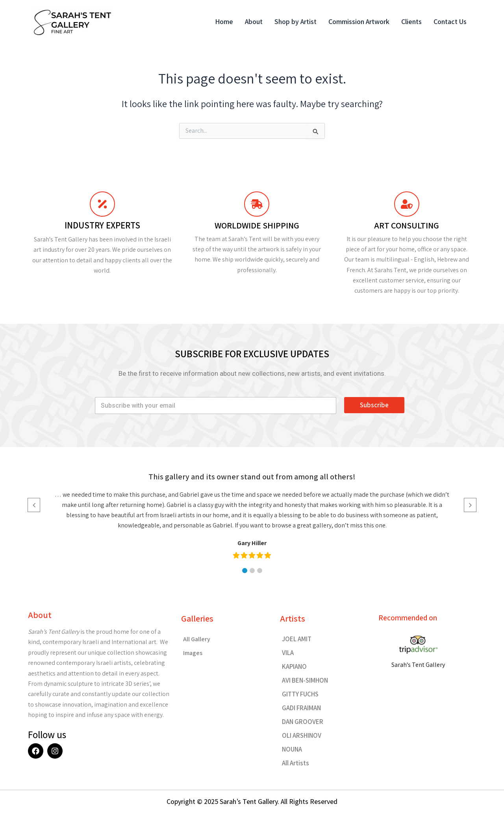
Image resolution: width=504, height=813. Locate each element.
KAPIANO (294, 666)
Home (224, 21)
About (254, 21)
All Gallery (197, 639)
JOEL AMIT (297, 639)
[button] (245, 571)
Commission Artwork (359, 21)
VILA (288, 653)
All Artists (296, 763)
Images (193, 653)
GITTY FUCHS (300, 694)
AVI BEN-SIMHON (305, 680)
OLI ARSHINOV (302, 735)
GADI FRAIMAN (301, 708)
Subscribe (374, 405)
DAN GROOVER (303, 722)
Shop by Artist (296, 21)
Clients (411, 21)
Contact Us (450, 21)
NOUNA (292, 749)
